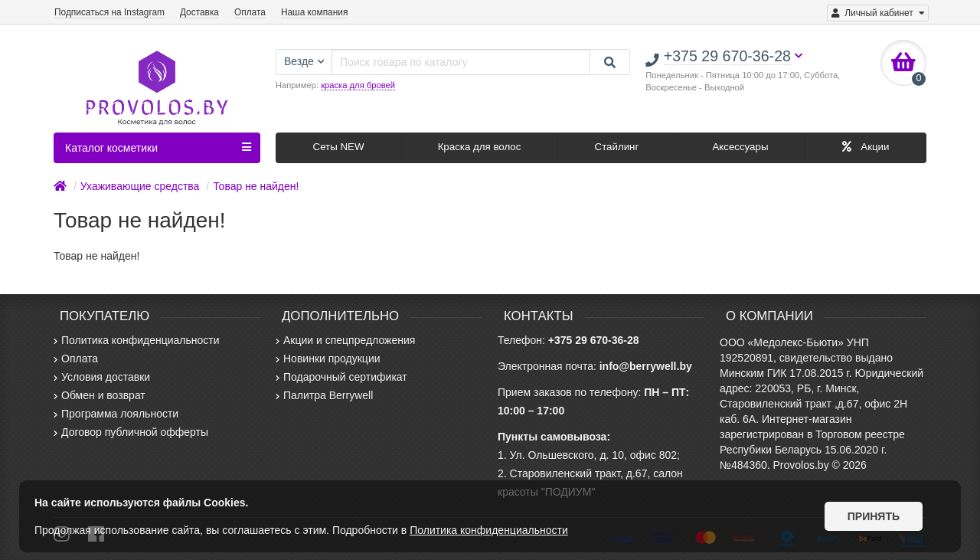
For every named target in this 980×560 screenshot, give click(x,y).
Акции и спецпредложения (345, 340)
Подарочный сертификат (341, 377)
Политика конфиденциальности (137, 340)
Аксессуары (740, 147)
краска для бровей (358, 85)
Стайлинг (617, 147)
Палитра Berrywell (324, 395)
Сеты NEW (339, 147)
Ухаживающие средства (140, 186)
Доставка (199, 12)
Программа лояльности (116, 414)
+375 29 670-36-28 (594, 340)
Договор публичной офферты (131, 432)
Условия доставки (102, 377)
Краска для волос (480, 147)
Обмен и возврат (100, 395)
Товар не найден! (256, 186)
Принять (874, 516)
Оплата (250, 12)
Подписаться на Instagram (109, 12)
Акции (866, 147)
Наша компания (314, 12)
